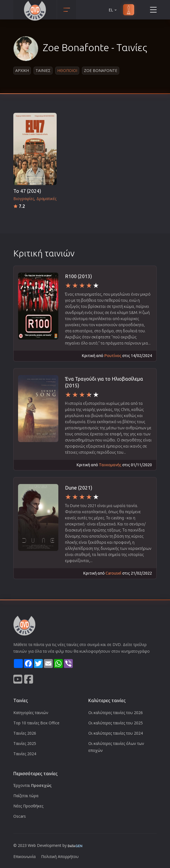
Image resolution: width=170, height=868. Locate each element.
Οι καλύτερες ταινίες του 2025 (116, 723)
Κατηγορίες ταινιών (31, 713)
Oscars (20, 816)
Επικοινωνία (24, 856)
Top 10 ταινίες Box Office (36, 723)
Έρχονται (32, 785)
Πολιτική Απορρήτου (60, 856)
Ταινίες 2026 (25, 733)
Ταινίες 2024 (25, 754)
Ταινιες (43, 70)
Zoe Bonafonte (101, 70)
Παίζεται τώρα (26, 796)
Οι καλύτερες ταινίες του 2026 (116, 713)
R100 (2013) (78, 276)
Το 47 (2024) (27, 191)
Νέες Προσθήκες (28, 806)
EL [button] (113, 10)
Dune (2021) (79, 488)
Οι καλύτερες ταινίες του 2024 (116, 733)
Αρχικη (22, 70)
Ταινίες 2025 (25, 743)
